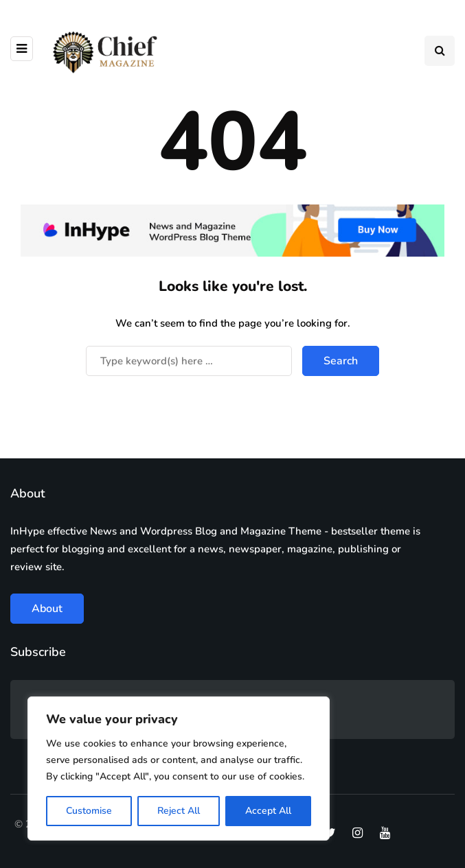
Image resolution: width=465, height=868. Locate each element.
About (47, 609)
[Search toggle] (440, 51)
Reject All (179, 811)
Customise (89, 811)
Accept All (268, 811)
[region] (179, 769)
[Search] (189, 361)
